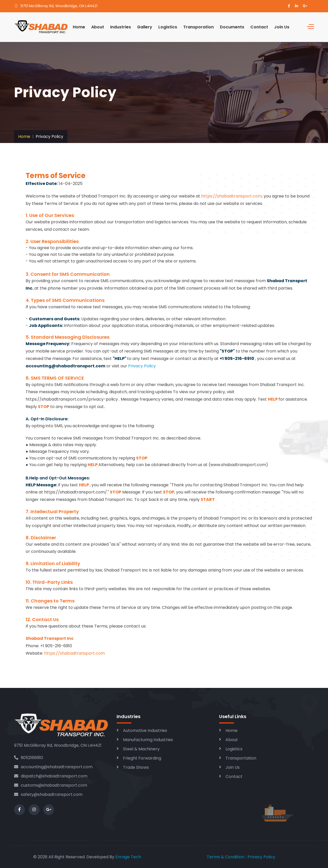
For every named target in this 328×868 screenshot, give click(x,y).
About (98, 27)
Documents (232, 27)
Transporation (198, 27)
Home (79, 27)
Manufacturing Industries (148, 740)
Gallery (145, 27)
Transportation (241, 758)
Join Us (282, 27)
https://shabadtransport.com (232, 196)
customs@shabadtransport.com (51, 785)
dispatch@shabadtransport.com (51, 776)
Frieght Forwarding (142, 758)
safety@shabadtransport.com (48, 794)
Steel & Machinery (141, 749)
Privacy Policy (142, 366)
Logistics (168, 27)
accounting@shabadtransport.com (53, 767)
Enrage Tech (128, 857)
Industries (121, 27)
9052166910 (29, 758)
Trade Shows (136, 767)
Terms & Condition (225, 857)
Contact (259, 27)
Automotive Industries (145, 730)
